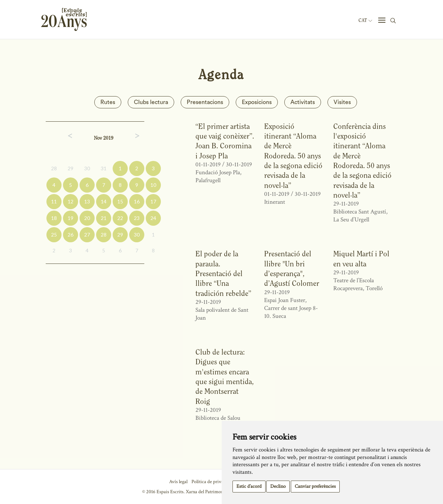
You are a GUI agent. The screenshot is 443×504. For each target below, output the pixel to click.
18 (54, 218)
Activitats (303, 102)
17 (153, 201)
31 (104, 168)
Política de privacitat (212, 482)
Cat (365, 21)
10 (153, 185)
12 (71, 201)
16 (137, 201)
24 (153, 218)
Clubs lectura (151, 102)
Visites (342, 102)
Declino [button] (278, 486)
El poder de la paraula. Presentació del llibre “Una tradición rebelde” (223, 273)
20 (87, 218)
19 (71, 218)
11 (54, 201)
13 (87, 201)
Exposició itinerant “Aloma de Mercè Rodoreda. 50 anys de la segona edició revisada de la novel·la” (293, 156)
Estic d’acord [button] (249, 486)
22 (120, 218)
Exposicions (257, 102)
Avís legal (178, 482)
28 (54, 168)
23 (137, 218)
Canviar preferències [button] (315, 486)
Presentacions (205, 102)
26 (71, 235)
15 (120, 201)
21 (104, 218)
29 (71, 168)
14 (104, 201)
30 (87, 168)
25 (54, 235)
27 (87, 235)
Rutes (108, 102)
